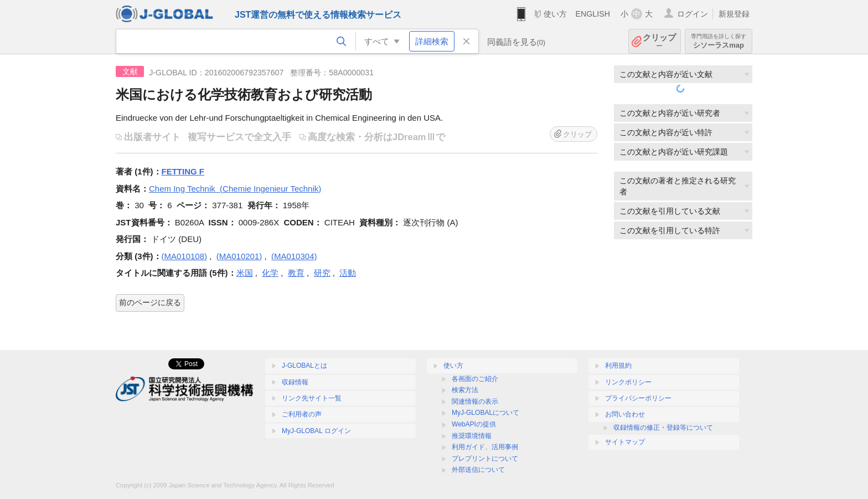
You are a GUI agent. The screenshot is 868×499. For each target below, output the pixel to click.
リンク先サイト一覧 (312, 398)
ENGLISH (593, 14)
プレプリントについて (485, 459)
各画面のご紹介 (475, 379)
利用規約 (618, 366)
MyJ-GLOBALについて (485, 413)
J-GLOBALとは (304, 366)
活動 (348, 273)
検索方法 (465, 390)
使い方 (555, 14)
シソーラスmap (719, 41)
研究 (322, 273)
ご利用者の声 (302, 414)
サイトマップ (625, 442)
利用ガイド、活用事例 (485, 447)
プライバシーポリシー (638, 398)
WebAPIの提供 (474, 424)
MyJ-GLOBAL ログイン (316, 431)
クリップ (659, 41)
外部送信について (478, 470)
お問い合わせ (625, 414)
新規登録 (734, 14)
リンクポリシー (628, 382)
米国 (245, 273)
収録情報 (295, 382)
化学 (270, 273)
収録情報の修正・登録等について (663, 428)
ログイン (693, 14)
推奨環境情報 (472, 436)
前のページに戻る (150, 302)
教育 (296, 273)
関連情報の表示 (475, 402)
